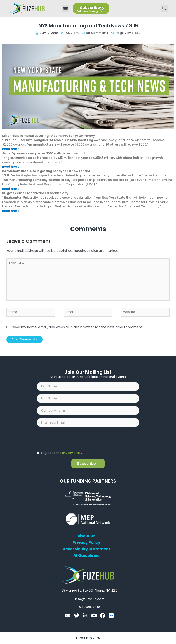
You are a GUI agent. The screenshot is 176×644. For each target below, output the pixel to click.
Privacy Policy (86, 542)
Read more (11, 149)
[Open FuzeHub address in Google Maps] (90, 591)
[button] (66, 9)
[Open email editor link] (90, 599)
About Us (86, 536)
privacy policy (72, 453)
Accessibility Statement (87, 549)
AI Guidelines (86, 556)
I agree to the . (63, 453)
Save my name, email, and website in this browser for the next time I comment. (77, 327)
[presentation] (69, 438)
